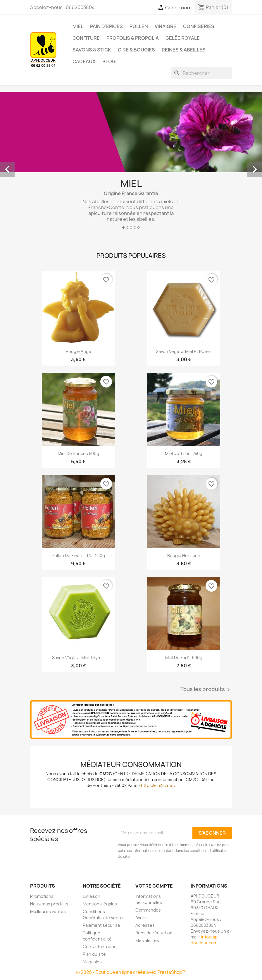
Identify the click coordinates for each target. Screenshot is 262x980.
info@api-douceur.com (205, 940)
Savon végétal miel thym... (78, 658)
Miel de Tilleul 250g (184, 453)
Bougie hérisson (184, 556)
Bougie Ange (79, 351)
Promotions (42, 896)
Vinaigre (166, 26)
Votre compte (154, 886)
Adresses (145, 925)
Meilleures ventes (48, 911)
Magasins (92, 962)
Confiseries (199, 26)
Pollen (139, 26)
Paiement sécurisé (101, 925)
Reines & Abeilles (184, 50)
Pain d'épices (106, 26)
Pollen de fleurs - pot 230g (78, 556)
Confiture (86, 38)
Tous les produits (206, 690)
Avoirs (142, 918)
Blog (109, 61)
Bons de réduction (154, 933)
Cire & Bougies (136, 50)
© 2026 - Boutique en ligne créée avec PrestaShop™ (131, 972)
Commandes (148, 910)
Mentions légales (100, 904)
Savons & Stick (92, 50)
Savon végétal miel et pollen (184, 351)
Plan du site (94, 954)
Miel (78, 26)
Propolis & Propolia (133, 38)
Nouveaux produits (49, 904)
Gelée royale (183, 38)
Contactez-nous (100, 947)
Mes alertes (147, 940)
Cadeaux (84, 61)
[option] (131, 163)
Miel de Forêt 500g (184, 658)
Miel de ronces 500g (78, 453)
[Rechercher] (201, 73)
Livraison (92, 896)
